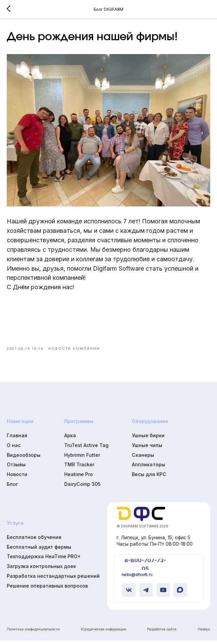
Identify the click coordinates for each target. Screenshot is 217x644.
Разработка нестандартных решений (53, 579)
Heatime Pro (79, 478)
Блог (12, 487)
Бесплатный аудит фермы (39, 550)
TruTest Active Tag (86, 448)
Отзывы (16, 468)
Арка (70, 439)
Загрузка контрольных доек (41, 569)
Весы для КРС (149, 478)
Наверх (204, 633)
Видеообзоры (24, 458)
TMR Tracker (79, 468)
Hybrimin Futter (82, 458)
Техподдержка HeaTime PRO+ (44, 560)
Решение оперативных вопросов (47, 589)
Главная (17, 439)
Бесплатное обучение (34, 540)
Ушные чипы (147, 448)
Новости (17, 478)
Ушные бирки (148, 439)
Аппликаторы (149, 468)
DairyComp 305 (82, 487)
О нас (14, 448)
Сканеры (143, 458)
